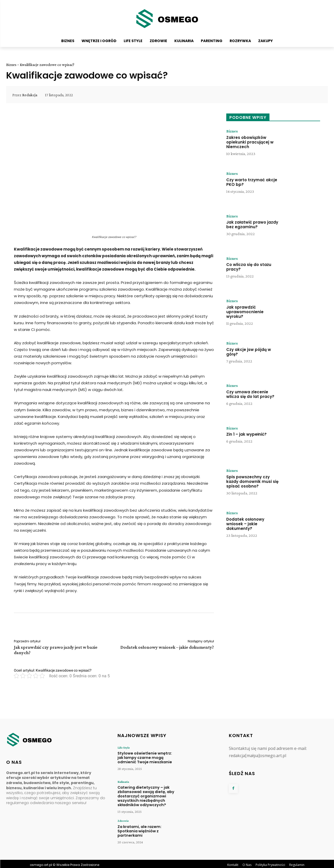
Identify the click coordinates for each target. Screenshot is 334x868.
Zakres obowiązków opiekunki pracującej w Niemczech (250, 142)
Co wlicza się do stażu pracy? (249, 267)
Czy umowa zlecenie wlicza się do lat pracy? (250, 394)
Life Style (124, 748)
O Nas (247, 863)
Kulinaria (123, 782)
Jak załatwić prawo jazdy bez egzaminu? (252, 225)
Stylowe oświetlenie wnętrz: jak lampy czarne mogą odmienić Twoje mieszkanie (145, 757)
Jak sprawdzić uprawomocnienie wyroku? (245, 312)
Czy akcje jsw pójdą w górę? (249, 352)
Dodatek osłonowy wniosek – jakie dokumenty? (167, 647)
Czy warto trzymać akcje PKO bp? (252, 182)
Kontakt (233, 863)
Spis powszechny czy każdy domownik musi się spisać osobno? (252, 481)
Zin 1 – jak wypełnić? (246, 435)
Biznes (11, 65)
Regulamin (297, 863)
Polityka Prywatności (270, 863)
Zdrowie (123, 819)
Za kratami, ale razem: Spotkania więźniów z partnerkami (138, 828)
